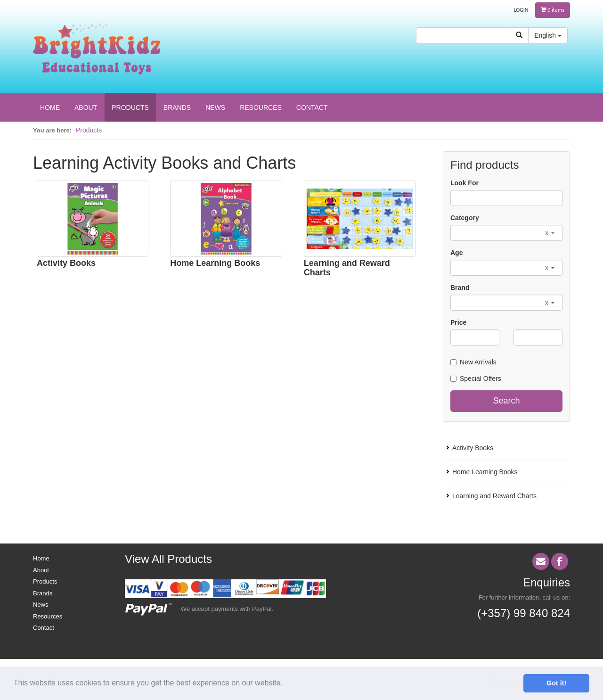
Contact (44, 628)
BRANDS (177, 107)
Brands (43, 593)
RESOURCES (261, 107)
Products (89, 130)
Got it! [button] (556, 683)
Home (41, 558)
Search (506, 401)
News (41, 605)
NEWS (215, 107)
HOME (50, 107)
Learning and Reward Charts (347, 268)
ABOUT (86, 107)
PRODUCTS (130, 107)
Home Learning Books (215, 263)
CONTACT (312, 107)
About (41, 570)
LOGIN (521, 10)
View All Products (168, 559)
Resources (48, 616)
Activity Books (66, 263)
